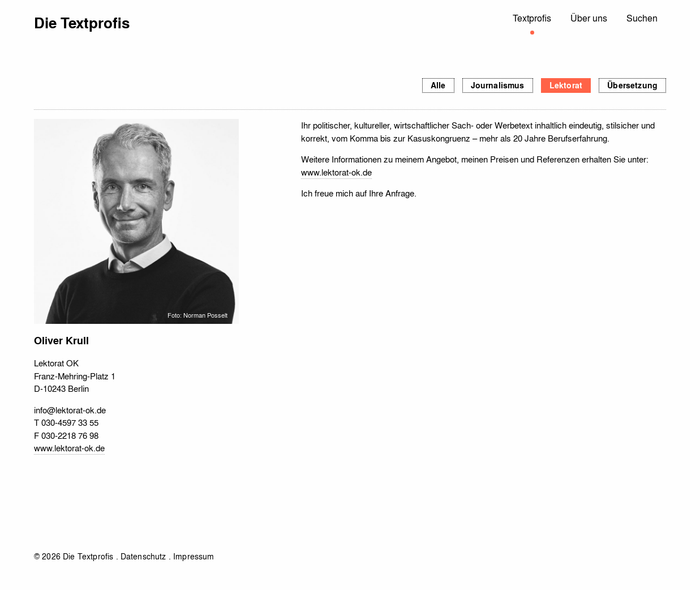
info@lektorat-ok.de (70, 410)
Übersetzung (632, 85)
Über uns (589, 18)
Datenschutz (143, 556)
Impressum (194, 556)
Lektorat (566, 85)
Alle (438, 85)
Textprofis (532, 18)
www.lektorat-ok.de (69, 448)
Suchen (642, 18)
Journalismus (498, 85)
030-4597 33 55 (70, 422)
